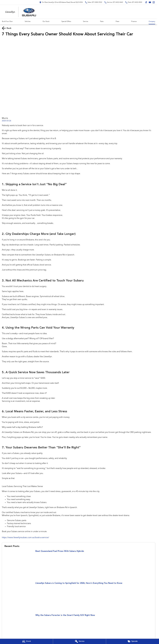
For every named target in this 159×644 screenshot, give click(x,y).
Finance (134, 22)
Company (152, 22)
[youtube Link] (150, 2)
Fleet (117, 22)
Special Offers (66, 22)
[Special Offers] (133, 641)
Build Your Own (7, 22)
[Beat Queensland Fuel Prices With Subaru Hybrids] (79, 565)
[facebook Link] (146, 2)
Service (86, 22)
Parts (102, 22)
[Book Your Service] (79, 641)
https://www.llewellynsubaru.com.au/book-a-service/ (25, 538)
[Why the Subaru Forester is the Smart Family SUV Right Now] (79, 629)
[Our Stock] (26, 641)
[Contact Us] (61, 2)
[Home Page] (21, 12)
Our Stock (46, 22)
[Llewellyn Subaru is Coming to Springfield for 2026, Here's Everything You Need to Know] (79, 597)
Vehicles (28, 22)
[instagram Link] (154, 2)
